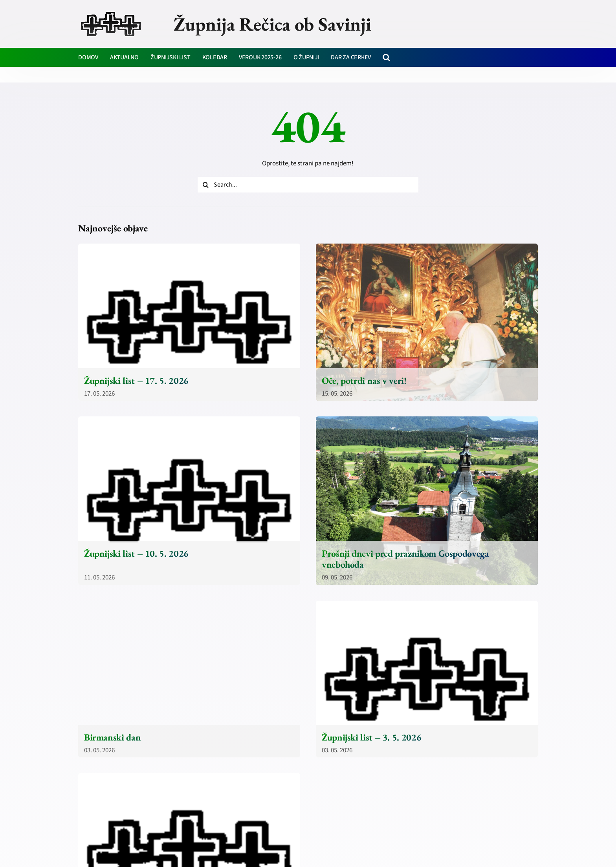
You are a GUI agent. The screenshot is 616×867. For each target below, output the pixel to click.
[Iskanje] (205, 185)
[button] (386, 57)
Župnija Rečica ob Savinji (272, 24)
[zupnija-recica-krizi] (111, 13)
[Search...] (308, 185)
